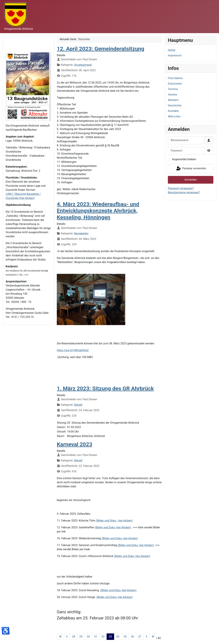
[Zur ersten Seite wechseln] (60, 637)
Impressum (175, 55)
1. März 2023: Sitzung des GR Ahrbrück (105, 388)
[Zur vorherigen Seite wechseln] (67, 637)
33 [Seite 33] (110, 637)
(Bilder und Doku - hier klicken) (114, 521)
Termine (173, 89)
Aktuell (78, 405)
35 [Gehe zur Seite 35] (125, 637)
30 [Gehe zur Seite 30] (88, 637)
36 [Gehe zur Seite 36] (132, 637)
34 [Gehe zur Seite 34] (118, 637)
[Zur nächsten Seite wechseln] (146, 637)
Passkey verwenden (191, 169)
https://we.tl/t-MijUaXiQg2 (73, 350)
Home (172, 50)
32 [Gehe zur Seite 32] (103, 637)
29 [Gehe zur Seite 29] (81, 637)
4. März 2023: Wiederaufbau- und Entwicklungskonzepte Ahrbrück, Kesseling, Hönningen (98, 211)
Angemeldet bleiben (184, 159)
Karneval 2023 (75, 444)
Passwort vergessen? (181, 188)
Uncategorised (83, 65)
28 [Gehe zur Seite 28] (74, 637)
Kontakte (173, 111)
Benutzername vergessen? (184, 192)
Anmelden (191, 180)
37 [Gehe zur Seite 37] (140, 637)
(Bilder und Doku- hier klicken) (113, 527)
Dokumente (175, 84)
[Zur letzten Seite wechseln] (153, 637)
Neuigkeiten (81, 233)
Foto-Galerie (175, 78)
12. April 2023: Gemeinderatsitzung (101, 49)
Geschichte (175, 105)
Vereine (172, 95)
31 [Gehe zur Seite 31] (96, 637)
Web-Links (174, 116)
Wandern (173, 100)
